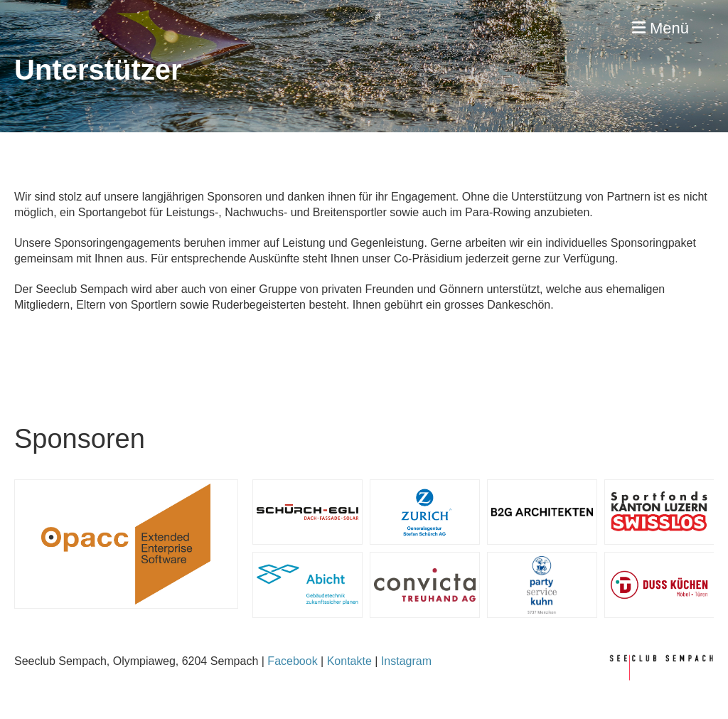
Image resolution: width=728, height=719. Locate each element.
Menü (660, 28)
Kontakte (349, 661)
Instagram (406, 661)
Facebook (292, 661)
